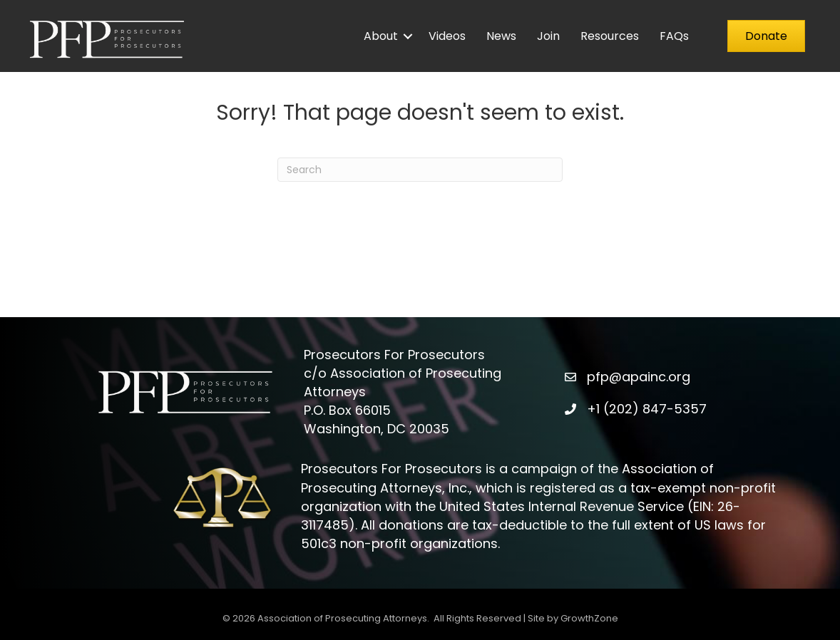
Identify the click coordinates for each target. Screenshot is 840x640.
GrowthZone (589, 618)
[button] (766, 36)
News (501, 36)
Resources (610, 36)
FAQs (674, 36)
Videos (447, 36)
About (381, 36)
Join (548, 36)
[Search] (420, 170)
